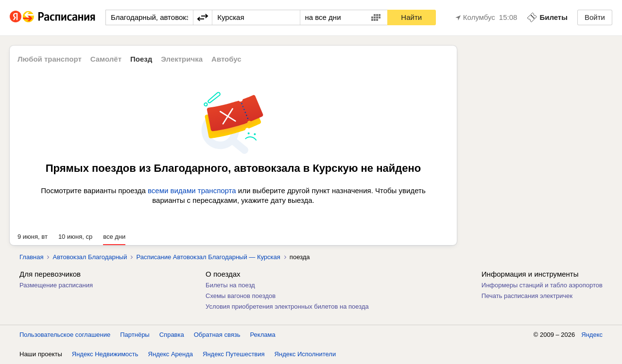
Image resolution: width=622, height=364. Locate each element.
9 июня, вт (33, 237)
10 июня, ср (75, 237)
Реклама (263, 335)
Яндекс (592, 335)
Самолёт (106, 59)
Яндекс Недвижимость (105, 354)
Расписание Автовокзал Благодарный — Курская (208, 257)
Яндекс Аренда (171, 354)
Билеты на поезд (230, 285)
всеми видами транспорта (192, 190)
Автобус (226, 59)
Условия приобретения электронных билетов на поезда (287, 306)
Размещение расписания (56, 285)
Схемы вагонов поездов (241, 296)
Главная (31, 257)
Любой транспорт (50, 59)
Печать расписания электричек (527, 296)
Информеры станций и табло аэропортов (542, 285)
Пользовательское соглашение (65, 335)
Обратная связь (217, 335)
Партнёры (135, 335)
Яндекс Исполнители (305, 354)
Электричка (182, 59)
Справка (172, 335)
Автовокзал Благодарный (90, 257)
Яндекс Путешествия (234, 354)
